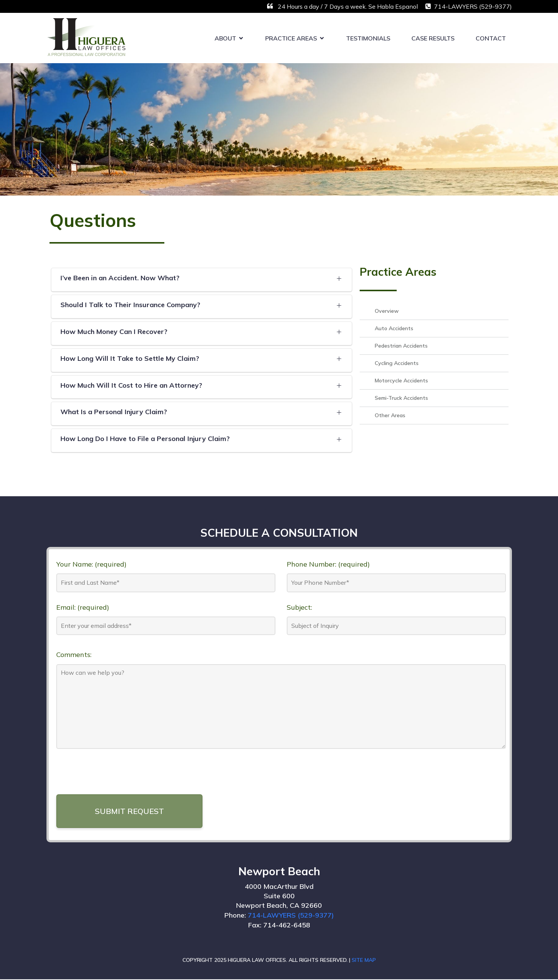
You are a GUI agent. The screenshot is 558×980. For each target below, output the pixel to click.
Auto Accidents (394, 329)
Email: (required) (83, 608)
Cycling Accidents (397, 364)
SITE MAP (364, 961)
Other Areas (390, 416)
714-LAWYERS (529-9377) (291, 916)
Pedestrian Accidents (401, 346)
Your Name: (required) (91, 565)
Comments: (74, 655)
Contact (491, 38)
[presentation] (114, 775)
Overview (387, 312)
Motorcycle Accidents (401, 381)
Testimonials (368, 38)
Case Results (433, 38)
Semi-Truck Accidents (401, 399)
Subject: (299, 608)
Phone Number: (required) (328, 565)
